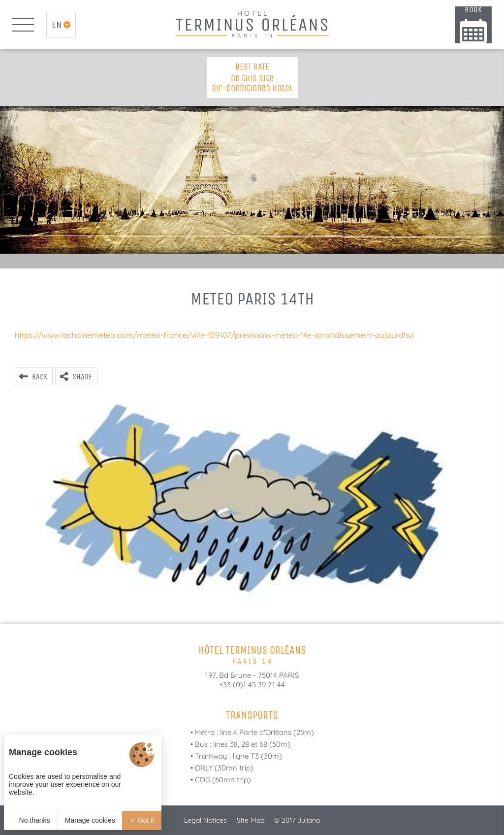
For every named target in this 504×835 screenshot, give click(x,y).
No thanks (31, 820)
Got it (142, 820)
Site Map (251, 820)
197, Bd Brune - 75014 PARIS (252, 675)
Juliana (309, 820)
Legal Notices (205, 820)
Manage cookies (90, 820)
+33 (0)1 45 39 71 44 (252, 685)
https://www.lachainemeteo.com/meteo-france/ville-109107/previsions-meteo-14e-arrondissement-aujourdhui (214, 335)
